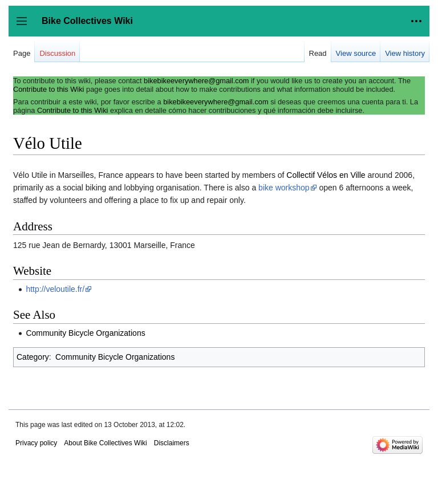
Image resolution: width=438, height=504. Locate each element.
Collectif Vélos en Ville (326, 175)
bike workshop (284, 188)
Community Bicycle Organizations (85, 333)
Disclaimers (172, 443)
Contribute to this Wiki (48, 89)
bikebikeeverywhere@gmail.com (196, 81)
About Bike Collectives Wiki (105, 443)
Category (33, 357)
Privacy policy (36, 443)
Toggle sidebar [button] (25, 27)
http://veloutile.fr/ (55, 289)
